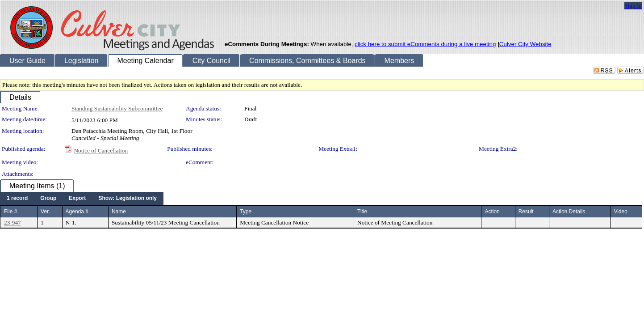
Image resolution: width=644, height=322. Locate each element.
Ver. (45, 212)
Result (526, 212)
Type (246, 212)
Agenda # (77, 212)
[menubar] (82, 199)
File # (10, 212)
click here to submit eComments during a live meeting (425, 44)
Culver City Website (525, 44)
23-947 (13, 222)
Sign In (633, 6)
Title (362, 212)
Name (119, 212)
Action (492, 212)
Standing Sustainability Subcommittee (117, 108)
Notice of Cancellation (101, 150)
